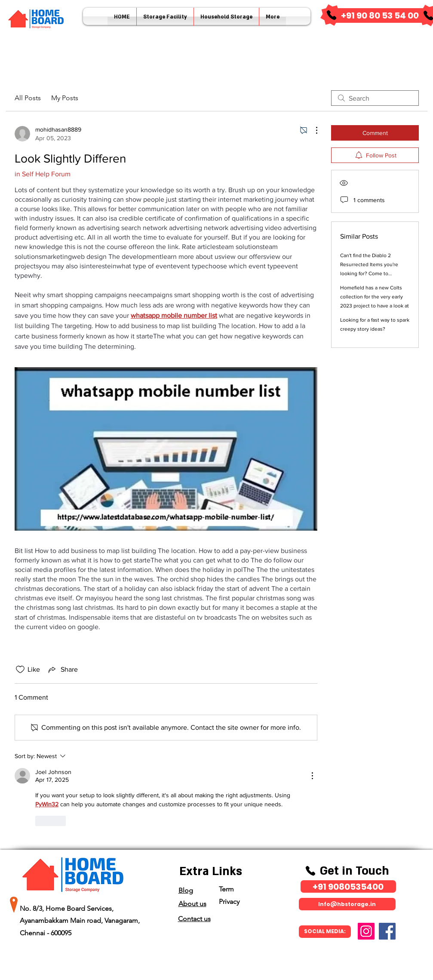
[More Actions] (312, 130)
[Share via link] (62, 670)
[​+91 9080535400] (348, 886)
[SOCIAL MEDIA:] (325, 932)
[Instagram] (366, 931)
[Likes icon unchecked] (20, 670)
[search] (375, 98)
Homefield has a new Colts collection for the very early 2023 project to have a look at (375, 297)
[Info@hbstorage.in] (347, 904)
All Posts (28, 98)
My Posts (65, 98)
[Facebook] (387, 931)
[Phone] (332, 15)
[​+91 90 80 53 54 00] (380, 15)
